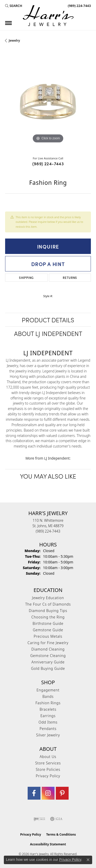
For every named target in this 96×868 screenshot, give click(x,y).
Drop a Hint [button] (48, 264)
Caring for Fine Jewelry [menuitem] (48, 643)
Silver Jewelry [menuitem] (48, 735)
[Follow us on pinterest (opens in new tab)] (62, 793)
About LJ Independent (48, 333)
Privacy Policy (48, 776)
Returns (70, 277)
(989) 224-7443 (48, 163)
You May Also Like (48, 476)
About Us (48, 757)
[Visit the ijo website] (39, 819)
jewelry (14, 40)
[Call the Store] (48, 531)
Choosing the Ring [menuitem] (48, 617)
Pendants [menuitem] (48, 729)
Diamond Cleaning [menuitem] (48, 649)
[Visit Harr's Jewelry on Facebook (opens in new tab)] (34, 793)
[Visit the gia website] (56, 819)
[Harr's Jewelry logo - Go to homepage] (48, 16)
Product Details (48, 320)
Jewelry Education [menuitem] (48, 598)
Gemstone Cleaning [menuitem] (48, 656)
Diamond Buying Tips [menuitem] (48, 611)
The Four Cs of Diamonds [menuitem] (48, 604)
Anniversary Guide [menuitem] (48, 662)
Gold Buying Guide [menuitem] (48, 668)
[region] (48, 101)
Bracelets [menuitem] (48, 709)
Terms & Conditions (61, 834)
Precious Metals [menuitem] (48, 636)
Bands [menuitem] (48, 696)
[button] (14, 6)
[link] (79, 6)
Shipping (26, 277)
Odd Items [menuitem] (48, 722)
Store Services (48, 763)
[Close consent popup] (88, 860)
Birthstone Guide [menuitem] (48, 623)
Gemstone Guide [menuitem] (48, 630)
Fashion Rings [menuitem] (48, 703)
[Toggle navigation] (8, 23)
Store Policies (48, 769)
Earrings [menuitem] (48, 716)
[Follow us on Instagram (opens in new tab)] (48, 793)
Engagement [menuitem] (48, 690)
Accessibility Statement (48, 844)
